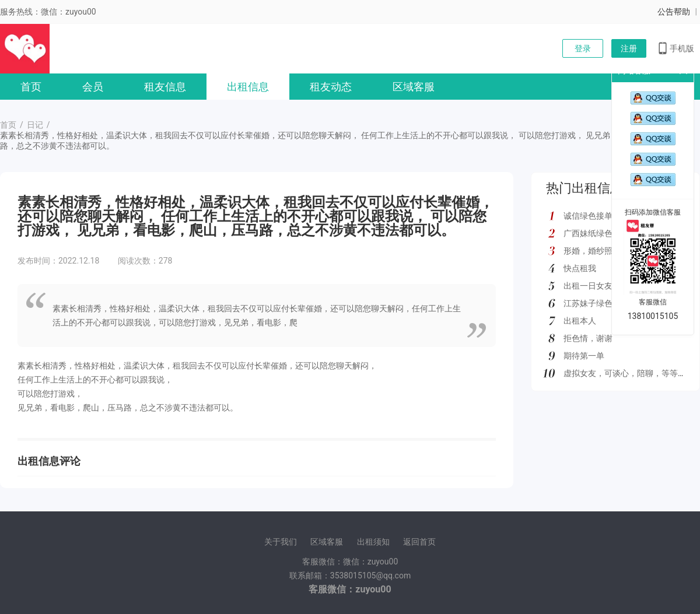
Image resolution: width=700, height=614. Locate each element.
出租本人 (580, 321)
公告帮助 (674, 12)
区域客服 (414, 87)
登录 (583, 48)
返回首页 (419, 542)
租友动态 (331, 87)
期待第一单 (584, 356)
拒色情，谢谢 (588, 338)
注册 (629, 48)
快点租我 (580, 268)
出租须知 (373, 542)
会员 (93, 87)
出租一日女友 (588, 286)
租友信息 (165, 87)
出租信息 (248, 87)
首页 (31, 87)
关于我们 (281, 542)
